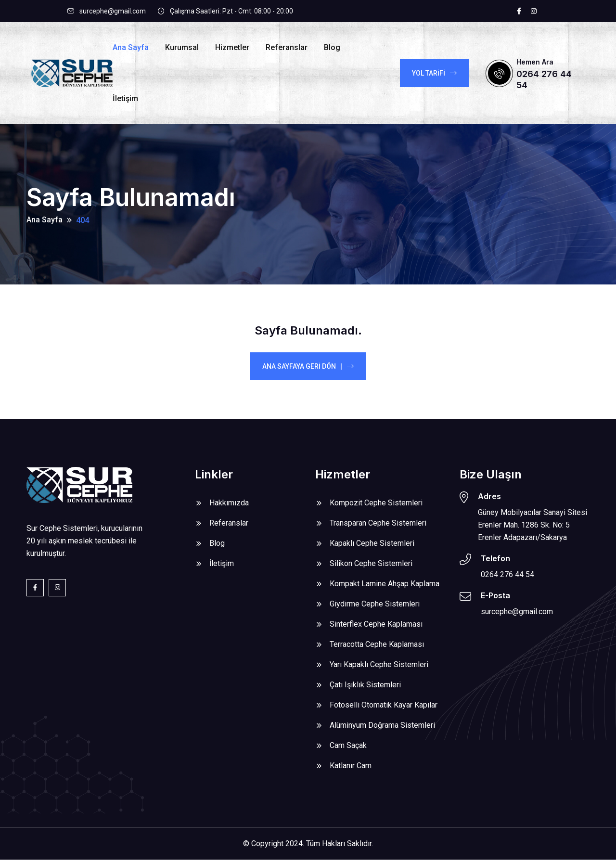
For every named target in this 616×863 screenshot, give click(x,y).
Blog (332, 47)
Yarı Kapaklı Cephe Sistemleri (379, 668)
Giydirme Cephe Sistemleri (375, 607)
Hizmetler (232, 47)
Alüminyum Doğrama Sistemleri (382, 728)
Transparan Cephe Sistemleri (378, 526)
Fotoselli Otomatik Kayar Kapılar (384, 708)
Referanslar (287, 47)
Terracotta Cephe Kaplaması (377, 648)
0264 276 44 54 (507, 577)
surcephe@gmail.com (113, 11)
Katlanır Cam (351, 769)
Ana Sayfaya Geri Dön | (308, 370)
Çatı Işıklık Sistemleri (365, 688)
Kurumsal (182, 47)
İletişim (125, 98)
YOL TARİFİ (434, 73)
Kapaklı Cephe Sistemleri (372, 547)
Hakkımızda (229, 506)
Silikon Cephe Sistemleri (371, 567)
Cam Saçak (348, 749)
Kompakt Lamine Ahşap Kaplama (385, 587)
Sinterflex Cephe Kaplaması (376, 627)
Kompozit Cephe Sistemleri (376, 506)
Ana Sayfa (131, 47)
